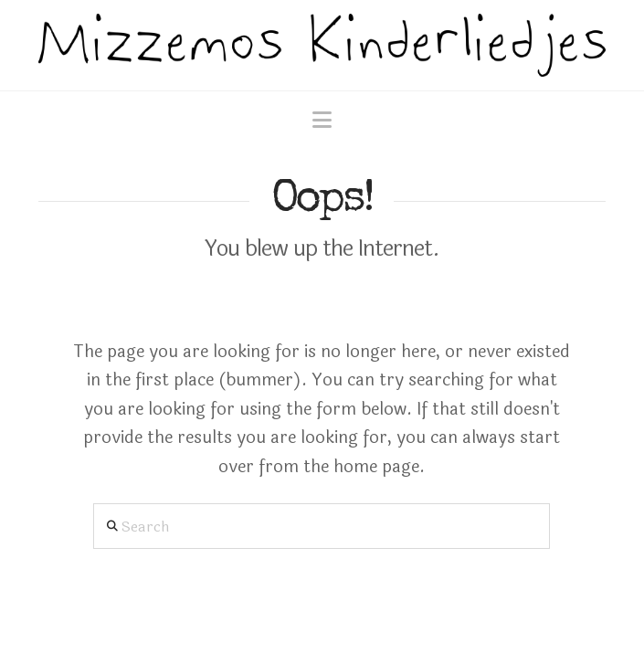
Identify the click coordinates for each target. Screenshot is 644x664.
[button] (322, 121)
